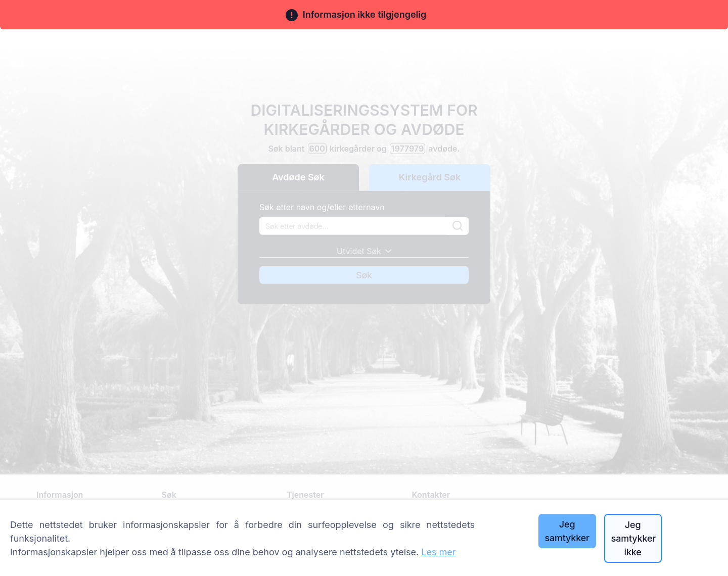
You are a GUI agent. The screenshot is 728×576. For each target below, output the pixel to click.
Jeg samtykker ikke (633, 538)
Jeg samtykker (567, 531)
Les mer (438, 552)
